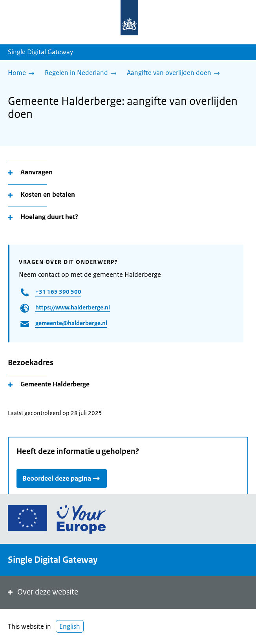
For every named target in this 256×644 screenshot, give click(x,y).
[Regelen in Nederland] (83, 73)
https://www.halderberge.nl (73, 307)
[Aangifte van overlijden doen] (175, 73)
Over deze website (42, 592)
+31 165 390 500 (58, 292)
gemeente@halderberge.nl (71, 323)
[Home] (23, 73)
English (70, 626)
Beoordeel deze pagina (62, 478)
